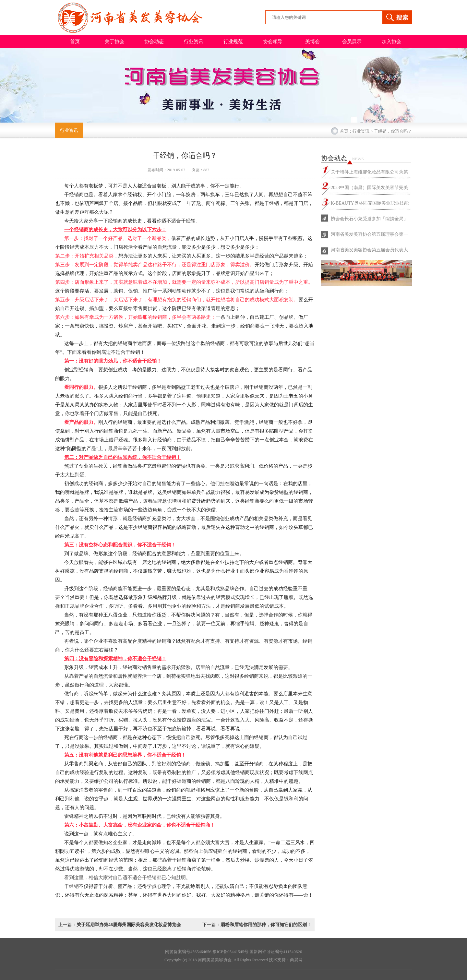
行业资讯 (194, 42)
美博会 (312, 42)
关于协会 (114, 42)
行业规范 (233, 42)
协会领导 (273, 42)
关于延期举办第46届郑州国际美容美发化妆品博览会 (129, 925)
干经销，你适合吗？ (393, 131)
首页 (75, 42)
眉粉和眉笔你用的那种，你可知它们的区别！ (266, 925)
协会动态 (154, 42)
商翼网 (296, 960)
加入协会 (391, 42)
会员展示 (352, 42)
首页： (346, 131)
